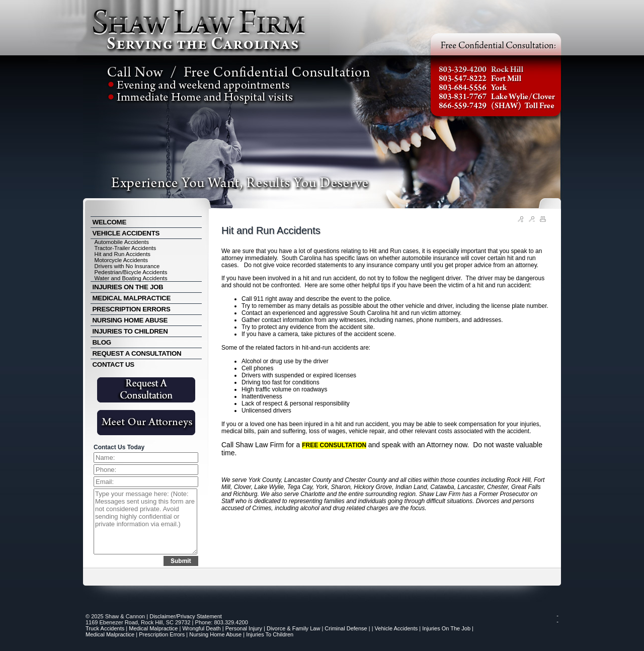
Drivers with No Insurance (127, 266)
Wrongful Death (201, 628)
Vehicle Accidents (396, 628)
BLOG (102, 342)
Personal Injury (244, 628)
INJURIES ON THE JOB (128, 287)
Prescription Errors (162, 634)
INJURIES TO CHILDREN (130, 331)
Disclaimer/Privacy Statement (186, 616)
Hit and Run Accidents (123, 254)
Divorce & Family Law (293, 628)
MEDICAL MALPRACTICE (132, 298)
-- (557, 618)
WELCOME (110, 222)
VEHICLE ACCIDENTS (126, 233)
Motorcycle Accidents (121, 260)
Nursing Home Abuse (215, 634)
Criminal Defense (346, 628)
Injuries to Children (270, 634)
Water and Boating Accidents (131, 278)
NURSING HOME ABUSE (130, 320)
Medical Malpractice (153, 628)
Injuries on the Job (446, 628)
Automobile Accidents (122, 242)
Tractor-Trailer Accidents (126, 248)
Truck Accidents (105, 628)
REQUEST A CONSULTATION (137, 353)
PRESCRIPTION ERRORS (132, 309)
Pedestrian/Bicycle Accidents (131, 272)
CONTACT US (113, 364)
